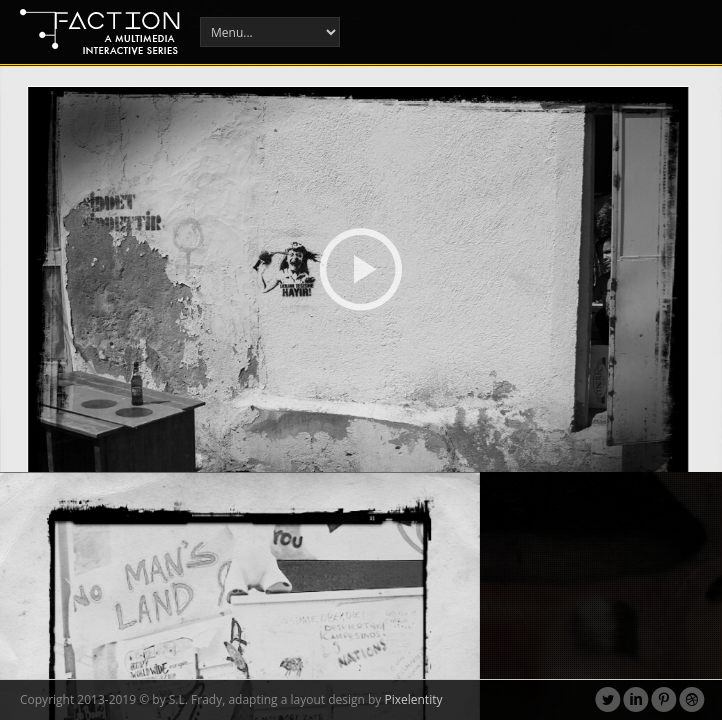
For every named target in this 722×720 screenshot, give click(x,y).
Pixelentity (413, 699)
